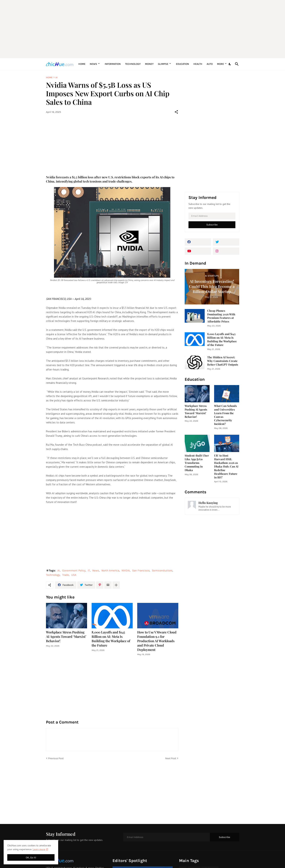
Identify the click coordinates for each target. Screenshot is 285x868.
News (93, 64)
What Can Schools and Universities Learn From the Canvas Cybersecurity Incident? (225, 415)
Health (198, 64)
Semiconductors (162, 570)
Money (149, 64)
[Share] (176, 112)
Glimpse (163, 64)
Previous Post (56, 758)
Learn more (39, 849)
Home (82, 64)
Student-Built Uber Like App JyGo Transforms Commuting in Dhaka (197, 463)
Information (113, 64)
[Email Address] (212, 216)
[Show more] (116, 585)
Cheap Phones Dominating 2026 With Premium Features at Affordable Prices (221, 316)
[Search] (236, 64)
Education (182, 64)
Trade (66, 575)
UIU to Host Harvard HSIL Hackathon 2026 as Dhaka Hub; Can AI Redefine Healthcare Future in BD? (226, 466)
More (220, 64)
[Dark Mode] (230, 64)
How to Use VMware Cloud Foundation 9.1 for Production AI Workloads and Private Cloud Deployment (157, 641)
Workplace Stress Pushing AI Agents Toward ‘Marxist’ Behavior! (66, 637)
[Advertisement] (143, 29)
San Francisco (141, 570)
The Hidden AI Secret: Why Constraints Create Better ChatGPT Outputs (223, 361)
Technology (133, 64)
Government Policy (74, 570)
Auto (210, 64)
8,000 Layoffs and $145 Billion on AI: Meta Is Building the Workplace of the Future (111, 639)
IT (89, 570)
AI (57, 77)
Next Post (171, 758)
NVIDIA (126, 570)
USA (74, 575)
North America (110, 570)
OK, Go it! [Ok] (31, 858)
